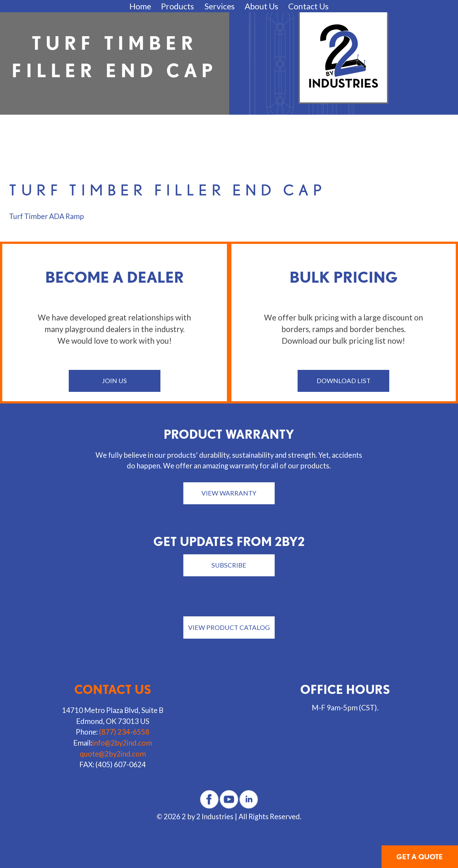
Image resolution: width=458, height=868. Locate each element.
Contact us (113, 690)
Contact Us (308, 6)
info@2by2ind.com (122, 743)
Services (219, 6)
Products (178, 6)
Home (140, 6)
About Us (261, 6)
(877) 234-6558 (124, 732)
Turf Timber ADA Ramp (46, 216)
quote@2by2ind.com (113, 754)
